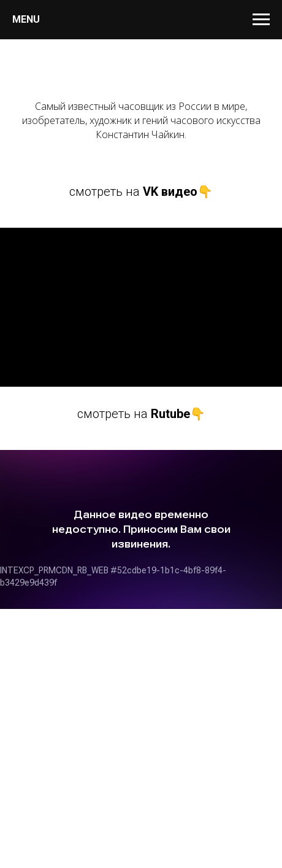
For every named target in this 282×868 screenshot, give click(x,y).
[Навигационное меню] (261, 20)
